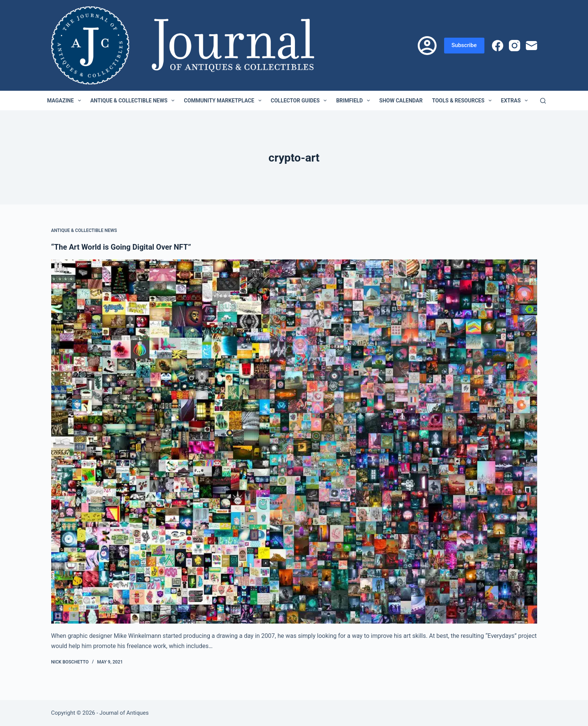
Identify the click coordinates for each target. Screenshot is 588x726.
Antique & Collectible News (134, 101)
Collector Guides (300, 101)
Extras (516, 101)
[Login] (427, 46)
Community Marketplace (224, 101)
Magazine (66, 101)
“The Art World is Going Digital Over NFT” (121, 247)
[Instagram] (515, 46)
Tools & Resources (463, 101)
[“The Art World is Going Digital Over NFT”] (294, 442)
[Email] (531, 46)
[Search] (543, 101)
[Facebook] (498, 46)
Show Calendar (401, 101)
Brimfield (354, 101)
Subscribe (464, 45)
